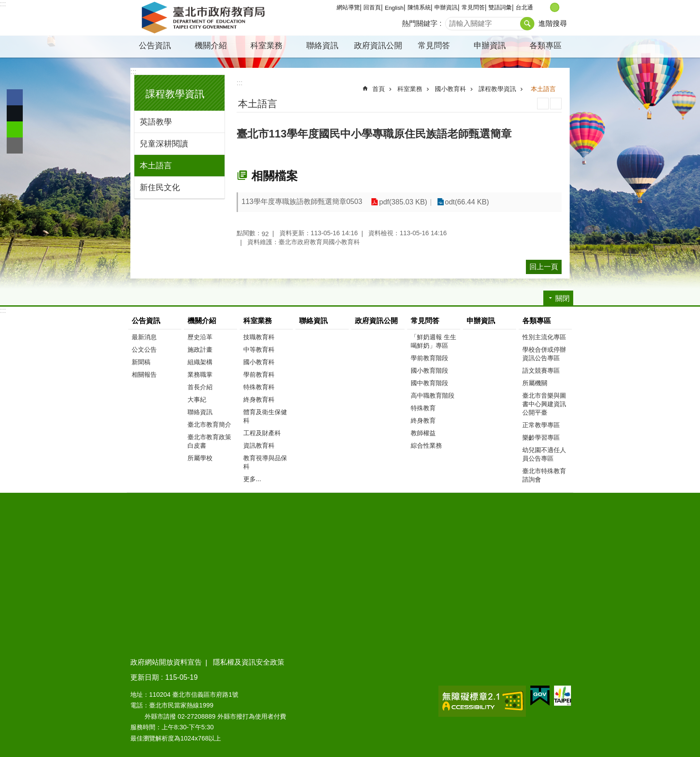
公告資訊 (155, 46)
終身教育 (423, 420)
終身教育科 (259, 399)
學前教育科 (259, 374)
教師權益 (423, 433)
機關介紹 (211, 46)
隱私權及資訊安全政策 (249, 662)
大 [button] (564, 7)
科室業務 (267, 46)
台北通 (524, 7)
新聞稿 (141, 362)
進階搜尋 (553, 23)
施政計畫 (200, 349)
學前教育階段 (429, 358)
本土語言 (156, 166)
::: (3, 4)
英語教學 (156, 122)
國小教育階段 (429, 370)
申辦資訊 (446, 7)
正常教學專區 (541, 425)
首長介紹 (200, 387)
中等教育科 (259, 349)
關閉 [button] (562, 298)
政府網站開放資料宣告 (166, 662)
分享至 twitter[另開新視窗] (15, 113)
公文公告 (144, 349)
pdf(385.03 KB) (403, 202)
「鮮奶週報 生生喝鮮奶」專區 (433, 341)
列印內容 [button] (543, 104)
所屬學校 (200, 458)
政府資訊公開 (378, 46)
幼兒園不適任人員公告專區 (544, 454)
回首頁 (372, 7)
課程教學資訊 (175, 94)
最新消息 (144, 337)
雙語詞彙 (500, 7)
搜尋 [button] (527, 24)
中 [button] (555, 7)
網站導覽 (348, 7)
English (394, 8)
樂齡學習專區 (541, 437)
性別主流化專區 (544, 337)
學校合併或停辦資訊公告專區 (544, 354)
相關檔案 (275, 176)
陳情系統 (419, 7)
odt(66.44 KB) (467, 202)
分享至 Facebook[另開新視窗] (15, 97)
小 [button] (545, 7)
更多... (252, 479)
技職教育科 (259, 337)
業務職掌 (200, 374)
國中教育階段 (429, 383)
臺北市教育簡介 (209, 424)
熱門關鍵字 (420, 23)
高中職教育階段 (433, 395)
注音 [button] (556, 104)
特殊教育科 (259, 387)
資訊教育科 (259, 445)
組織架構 (200, 362)
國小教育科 (450, 89)
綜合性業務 (426, 445)
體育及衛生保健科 (265, 416)
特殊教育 (423, 408)
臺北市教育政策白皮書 (209, 441)
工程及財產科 (262, 433)
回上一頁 (544, 267)
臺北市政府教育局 (205, 18)
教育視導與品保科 (265, 462)
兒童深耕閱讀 (164, 144)
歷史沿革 (200, 337)
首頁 (379, 89)
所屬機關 (535, 383)
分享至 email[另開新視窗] (15, 146)
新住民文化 (160, 187)
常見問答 (473, 7)
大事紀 (197, 399)
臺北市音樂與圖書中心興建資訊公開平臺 (544, 404)
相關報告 (144, 374)
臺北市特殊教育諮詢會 (544, 475)
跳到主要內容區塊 (5, 5)
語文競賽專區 (541, 370)
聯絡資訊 (322, 46)
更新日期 (145, 677)
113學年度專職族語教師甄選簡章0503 (302, 202)
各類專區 (546, 46)
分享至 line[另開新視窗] (15, 129)
